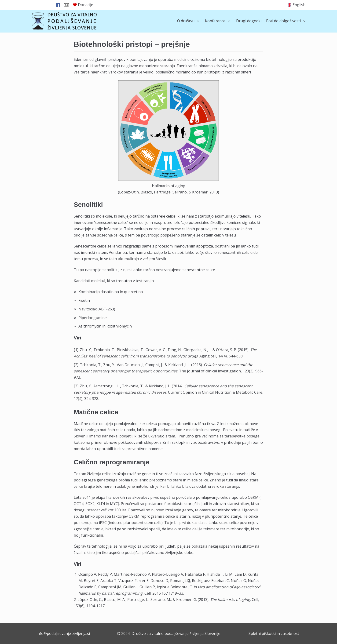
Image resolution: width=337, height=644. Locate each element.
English (299, 5)
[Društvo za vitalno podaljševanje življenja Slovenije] (64, 21)
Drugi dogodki (249, 21)
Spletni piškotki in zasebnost (274, 633)
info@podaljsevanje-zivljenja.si (63, 633)
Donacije (83, 5)
